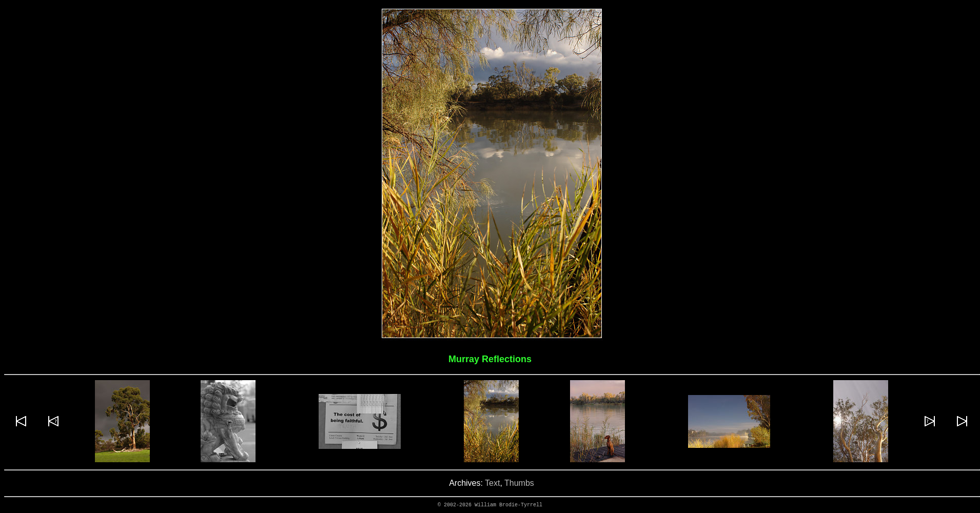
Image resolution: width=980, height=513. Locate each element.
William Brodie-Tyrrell (508, 505)
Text (492, 483)
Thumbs (519, 483)
